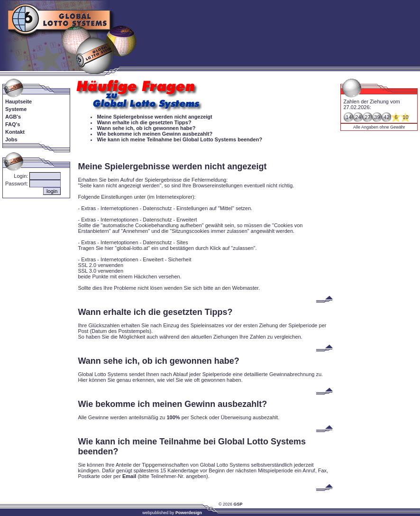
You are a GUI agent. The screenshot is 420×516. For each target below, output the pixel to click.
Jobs (11, 139)
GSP (238, 504)
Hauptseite (18, 101)
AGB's (13, 117)
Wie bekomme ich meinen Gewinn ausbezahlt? (155, 134)
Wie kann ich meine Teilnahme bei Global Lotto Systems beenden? (179, 139)
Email (129, 476)
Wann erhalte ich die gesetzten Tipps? (144, 122)
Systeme (16, 109)
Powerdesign (189, 513)
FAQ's (13, 124)
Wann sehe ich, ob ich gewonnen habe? (146, 128)
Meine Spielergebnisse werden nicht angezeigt (154, 117)
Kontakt (15, 132)
